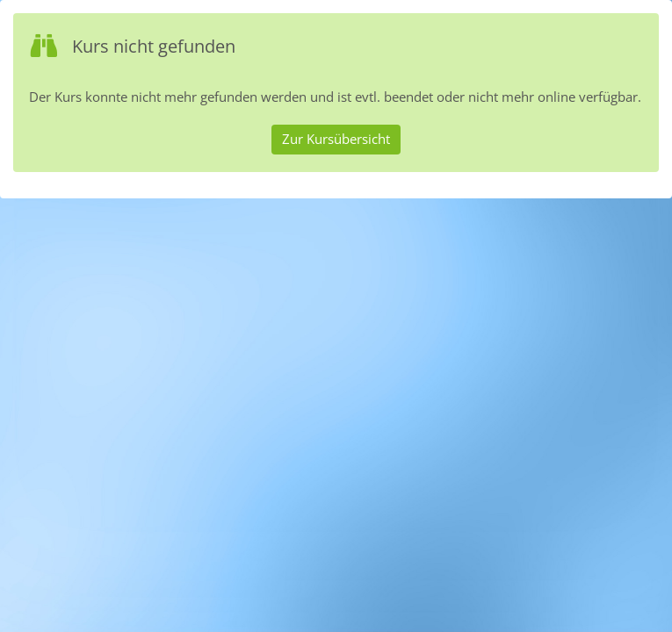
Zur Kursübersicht (336, 139)
